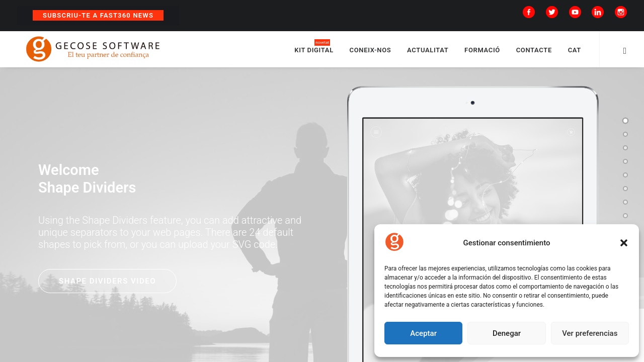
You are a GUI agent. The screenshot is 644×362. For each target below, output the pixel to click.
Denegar (507, 333)
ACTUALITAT (428, 52)
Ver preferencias (590, 333)
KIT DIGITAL (314, 52)
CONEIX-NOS (371, 52)
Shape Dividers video (107, 285)
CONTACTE (534, 52)
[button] (624, 243)
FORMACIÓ (482, 52)
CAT (575, 52)
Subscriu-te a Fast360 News (98, 15)
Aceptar (423, 333)
